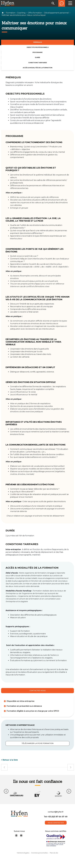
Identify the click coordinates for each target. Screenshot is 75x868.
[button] (6, 791)
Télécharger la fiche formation (38, 743)
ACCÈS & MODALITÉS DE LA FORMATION (38, 68)
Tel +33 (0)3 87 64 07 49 (56, 820)
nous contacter (56, 827)
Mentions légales (23, 856)
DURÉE (37, 57)
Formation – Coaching (16, 13)
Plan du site (54, 856)
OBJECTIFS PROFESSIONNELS (38, 47)
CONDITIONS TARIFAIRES (38, 63)
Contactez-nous (38, 691)
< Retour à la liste (9, 760)
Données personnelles (40, 856)
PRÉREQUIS (38, 42)
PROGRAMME (37, 52)
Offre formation (35, 13)
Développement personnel (57, 13)
